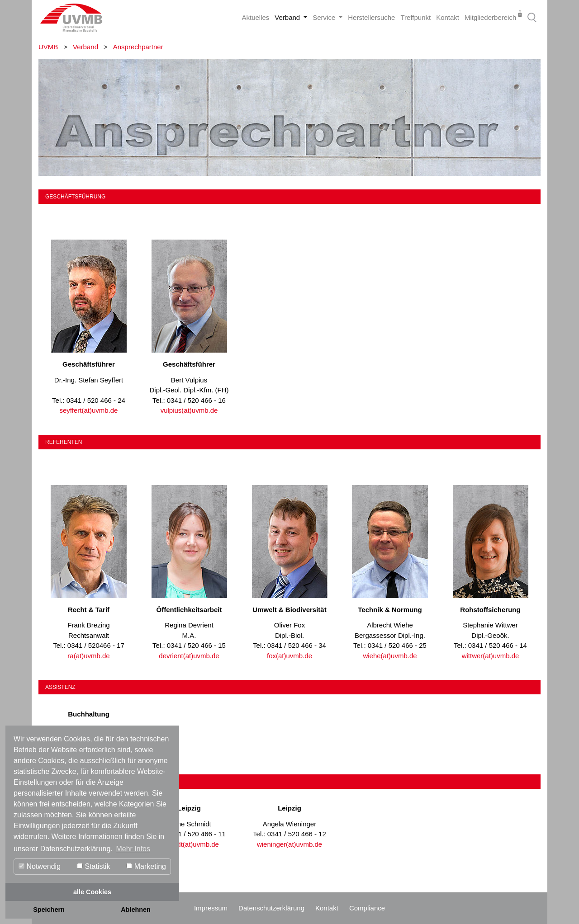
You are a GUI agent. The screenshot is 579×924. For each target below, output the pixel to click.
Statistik (93, 866)
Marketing (146, 866)
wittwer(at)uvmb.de (491, 656)
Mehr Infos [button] (133, 849)
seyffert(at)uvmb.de (89, 410)
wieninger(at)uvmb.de (289, 844)
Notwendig (40, 866)
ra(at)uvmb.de (88, 656)
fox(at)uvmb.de (289, 656)
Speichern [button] (49, 910)
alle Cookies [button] (92, 892)
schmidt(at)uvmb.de (189, 844)
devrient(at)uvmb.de (189, 656)
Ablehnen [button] (136, 910)
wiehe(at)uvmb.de (390, 656)
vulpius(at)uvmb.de (189, 410)
